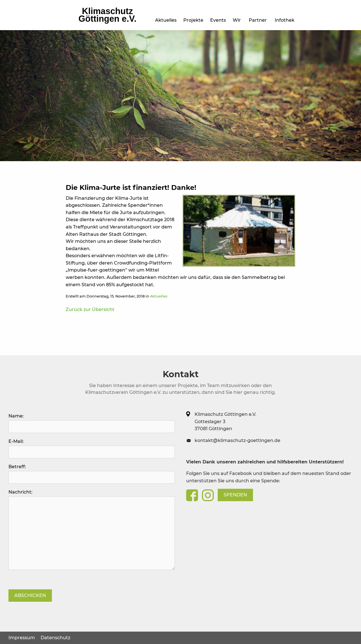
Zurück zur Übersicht (90, 309)
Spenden (235, 495)
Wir (238, 20)
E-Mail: (92, 448)
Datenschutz (55, 638)
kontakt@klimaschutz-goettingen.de (237, 440)
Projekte (105, 20)
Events (131, 20)
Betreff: (92, 474)
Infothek (286, 20)
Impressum (22, 638)
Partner (259, 20)
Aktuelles (76, 20)
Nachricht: (92, 530)
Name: (92, 423)
